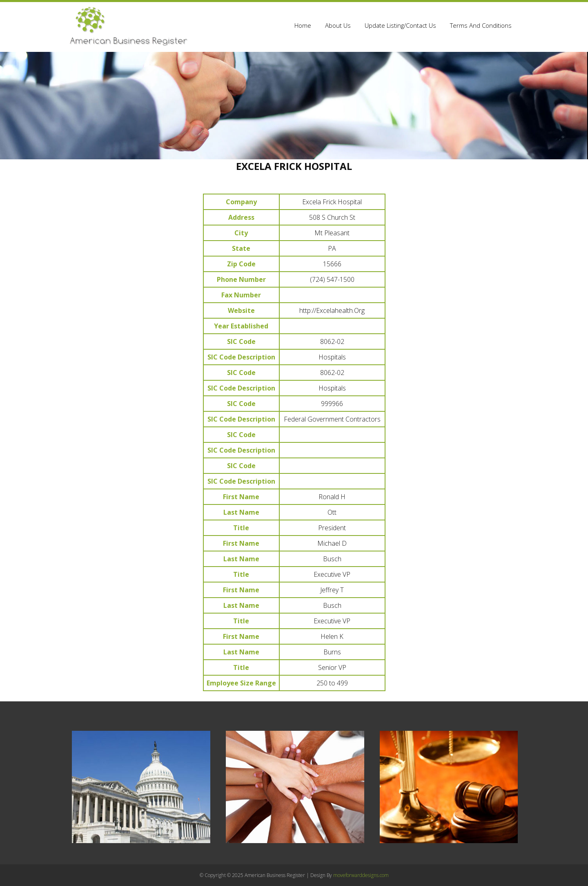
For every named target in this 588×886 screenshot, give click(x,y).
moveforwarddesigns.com (361, 875)
